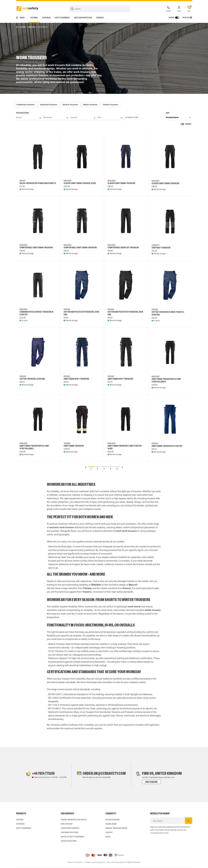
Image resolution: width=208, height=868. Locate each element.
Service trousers (70, 105)
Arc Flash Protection (83, 18)
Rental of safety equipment (73, 837)
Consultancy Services (70, 828)
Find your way (152, 782)
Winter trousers (90, 105)
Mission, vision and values (116, 828)
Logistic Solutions (69, 841)
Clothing (34, 18)
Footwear (46, 18)
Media (108, 837)
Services (100, 18)
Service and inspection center (74, 820)
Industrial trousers (49, 105)
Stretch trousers (110, 105)
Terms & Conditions (75, 862)
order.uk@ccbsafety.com (104, 773)
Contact (109, 832)
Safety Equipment (62, 18)
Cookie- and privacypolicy (95, 862)
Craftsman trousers (26, 105)
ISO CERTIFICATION (113, 820)
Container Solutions (70, 832)
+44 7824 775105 (43, 773)
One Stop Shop (67, 824)
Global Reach (111, 824)
